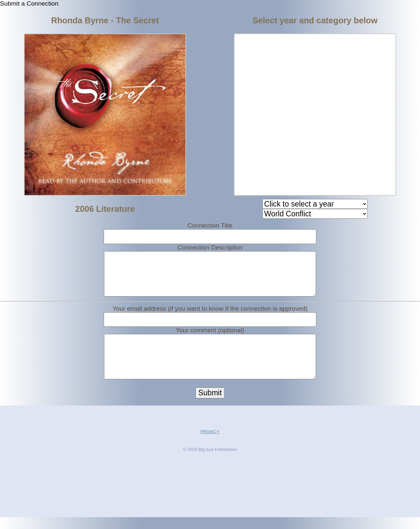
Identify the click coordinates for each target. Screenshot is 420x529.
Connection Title (210, 225)
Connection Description (210, 247)
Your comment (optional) (210, 336)
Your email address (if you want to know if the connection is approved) (210, 314)
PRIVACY (210, 443)
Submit (210, 405)
